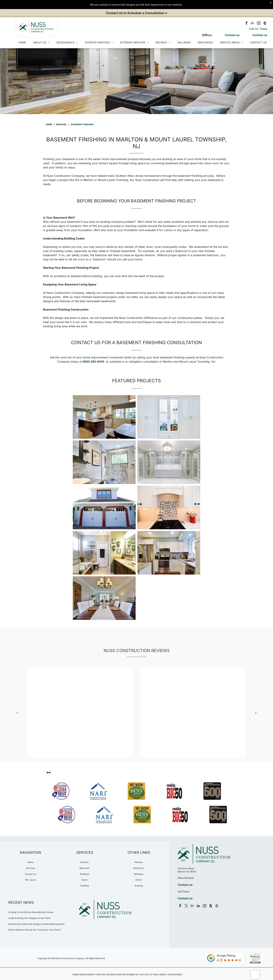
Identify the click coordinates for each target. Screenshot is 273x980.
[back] (17, 713)
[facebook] (247, 24)
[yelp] (217, 906)
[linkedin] (198, 906)
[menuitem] (22, 42)
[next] (256, 713)
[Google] (253, 24)
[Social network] (265, 24)
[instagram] (259, 24)
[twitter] (186, 906)
